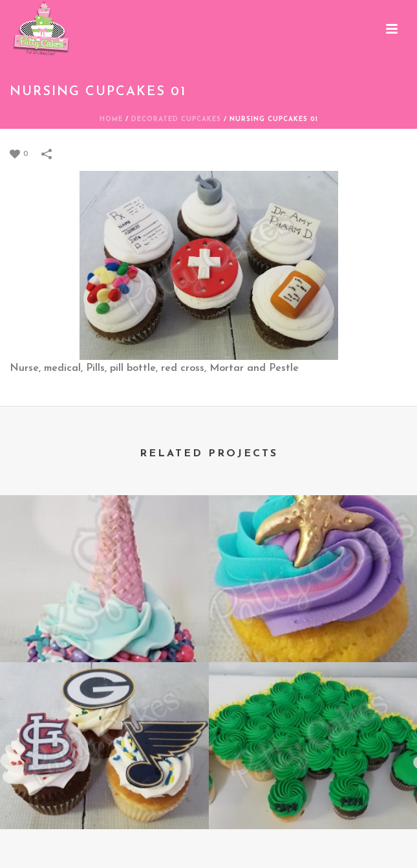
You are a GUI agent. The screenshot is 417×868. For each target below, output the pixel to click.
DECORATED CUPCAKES (176, 119)
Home (111, 119)
